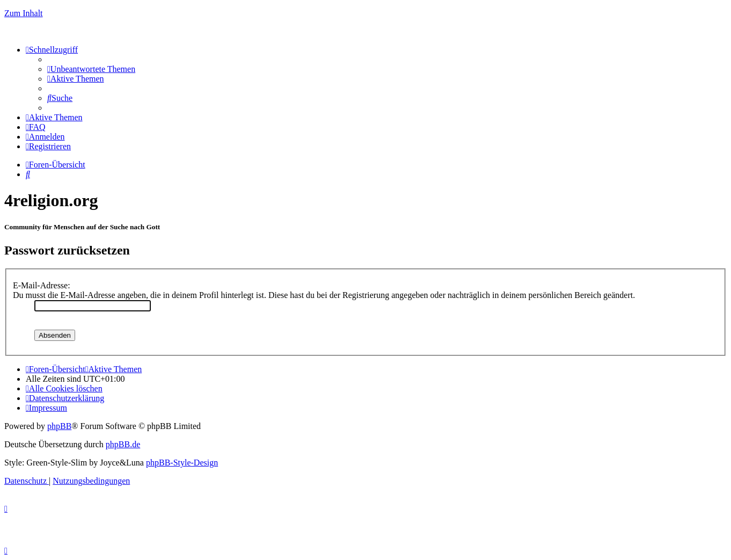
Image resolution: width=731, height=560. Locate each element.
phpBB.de (123, 444)
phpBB (59, 426)
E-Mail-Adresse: (42, 285)
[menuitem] (91, 69)
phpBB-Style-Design (182, 463)
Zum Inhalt (24, 13)
